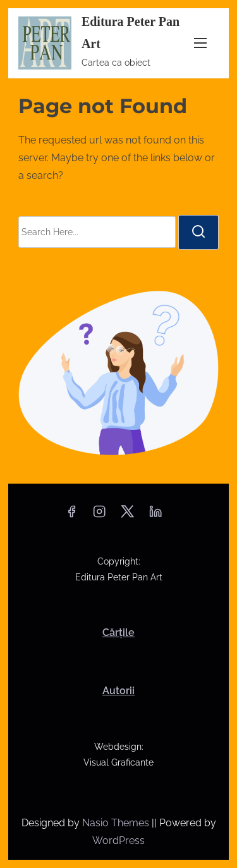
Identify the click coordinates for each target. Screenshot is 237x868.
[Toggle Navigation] (200, 43)
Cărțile (118, 633)
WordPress (118, 840)
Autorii (118, 691)
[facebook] (71, 516)
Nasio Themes (117, 823)
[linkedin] (155, 516)
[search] (198, 232)
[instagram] (99, 516)
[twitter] (127, 516)
